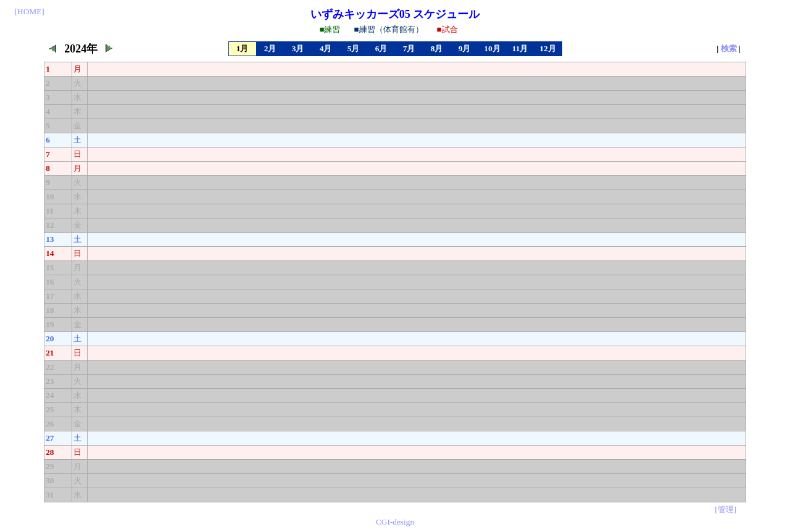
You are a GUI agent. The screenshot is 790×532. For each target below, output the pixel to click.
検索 (729, 48)
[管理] (726, 509)
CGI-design (395, 522)
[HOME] (30, 11)
